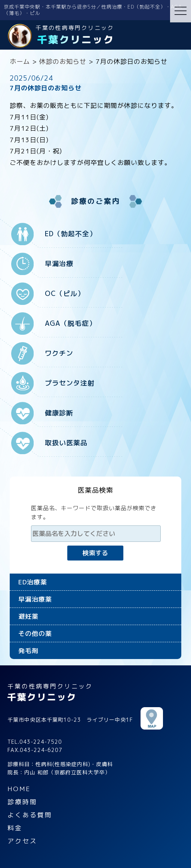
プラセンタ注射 (70, 383)
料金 (15, 828)
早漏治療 (59, 264)
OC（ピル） (65, 294)
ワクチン (59, 353)
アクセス (22, 841)
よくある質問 (30, 815)
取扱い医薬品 (66, 443)
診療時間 (22, 802)
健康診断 (59, 413)
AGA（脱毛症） (70, 323)
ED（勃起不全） (71, 234)
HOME (19, 789)
